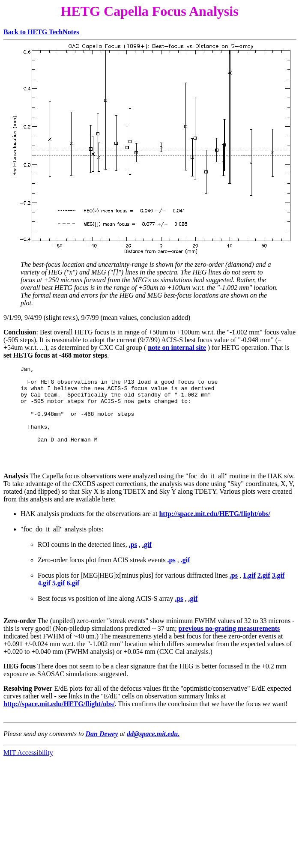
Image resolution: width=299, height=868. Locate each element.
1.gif (249, 591)
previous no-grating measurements (229, 644)
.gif (147, 560)
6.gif (73, 598)
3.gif (278, 591)
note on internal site (177, 347)
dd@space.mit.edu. (153, 749)
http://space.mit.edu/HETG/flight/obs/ (215, 529)
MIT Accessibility (28, 768)
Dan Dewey (102, 749)
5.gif (59, 598)
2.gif (264, 591)
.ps (133, 560)
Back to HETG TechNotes (41, 32)
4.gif (44, 598)
